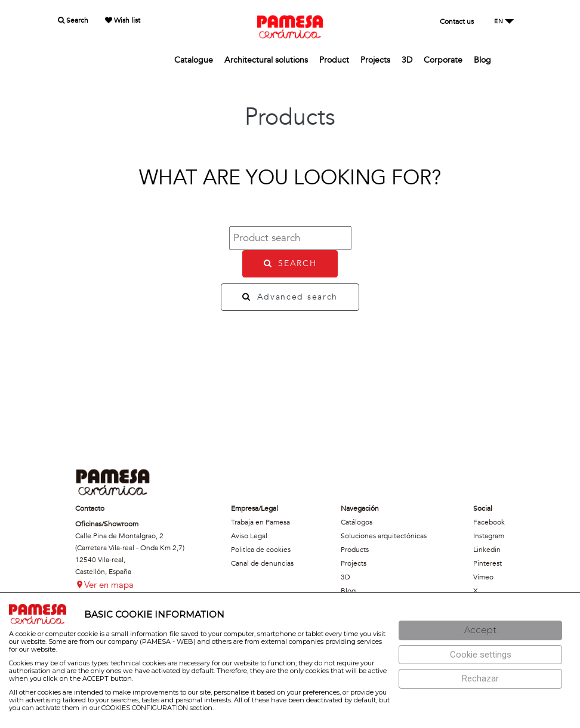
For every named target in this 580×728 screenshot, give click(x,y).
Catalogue (194, 60)
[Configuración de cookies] (480, 655)
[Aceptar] (480, 630)
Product (334, 60)
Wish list (123, 20)
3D (407, 60)
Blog (482, 60)
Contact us (457, 21)
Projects (375, 60)
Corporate (443, 60)
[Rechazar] (480, 679)
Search (73, 20)
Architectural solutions (266, 60)
